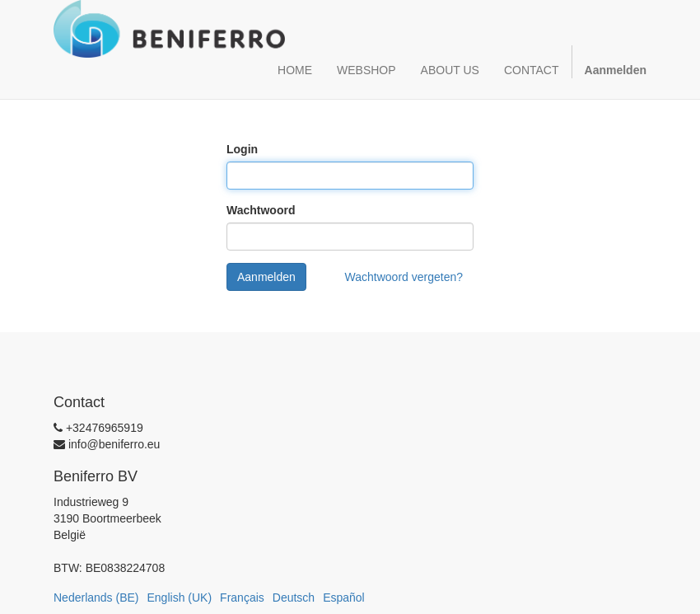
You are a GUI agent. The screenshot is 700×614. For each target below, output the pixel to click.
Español (344, 598)
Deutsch (294, 598)
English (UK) (180, 598)
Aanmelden (266, 277)
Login (242, 149)
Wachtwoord (261, 210)
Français (242, 598)
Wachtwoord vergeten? (404, 277)
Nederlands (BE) (96, 598)
